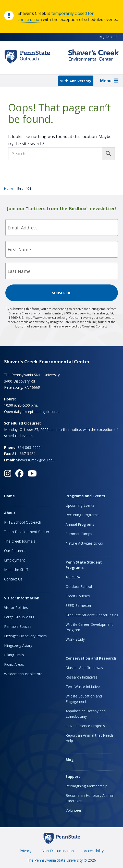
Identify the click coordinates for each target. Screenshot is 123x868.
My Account (109, 37)
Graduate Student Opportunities (92, 615)
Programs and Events (85, 496)
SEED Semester (78, 605)
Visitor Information (22, 598)
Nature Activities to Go (84, 543)
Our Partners (15, 551)
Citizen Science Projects (85, 726)
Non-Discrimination (58, 851)
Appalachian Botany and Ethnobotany (86, 714)
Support (73, 776)
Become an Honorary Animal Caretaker (90, 798)
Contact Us (13, 579)
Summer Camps (79, 534)
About (10, 513)
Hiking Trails (14, 655)
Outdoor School (79, 586)
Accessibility (94, 851)
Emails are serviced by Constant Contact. (78, 326)
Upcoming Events (80, 505)
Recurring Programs (82, 515)
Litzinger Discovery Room (25, 636)
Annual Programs (80, 524)
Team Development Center (27, 532)
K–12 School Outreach (23, 522)
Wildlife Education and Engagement (84, 699)
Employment (15, 560)
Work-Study (75, 639)
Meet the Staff (16, 570)
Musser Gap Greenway (84, 668)
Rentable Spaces (18, 626)
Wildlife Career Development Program (89, 627)
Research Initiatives (82, 677)
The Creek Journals (20, 541)
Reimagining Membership (87, 786)
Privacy (26, 851)
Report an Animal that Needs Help (90, 738)
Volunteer (73, 810)
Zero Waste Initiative (83, 687)
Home (9, 189)
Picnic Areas (14, 664)
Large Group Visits (19, 617)
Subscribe (61, 293)
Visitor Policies (16, 607)
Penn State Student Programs (84, 565)
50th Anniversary (76, 81)
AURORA (73, 577)
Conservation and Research (91, 658)
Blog (70, 760)
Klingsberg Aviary (18, 645)
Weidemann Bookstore (23, 674)
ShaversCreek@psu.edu (35, 460)
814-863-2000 (29, 447)
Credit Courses (78, 596)
